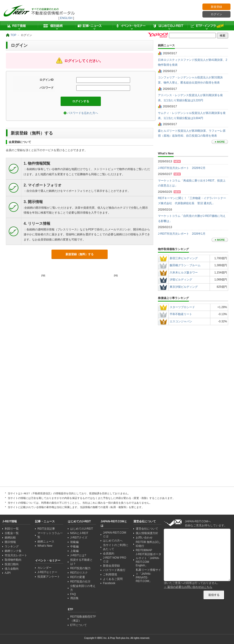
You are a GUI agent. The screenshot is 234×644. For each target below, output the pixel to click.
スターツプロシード (182, 307)
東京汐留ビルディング (184, 287)
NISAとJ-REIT (79, 533)
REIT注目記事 (46, 529)
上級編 (74, 551)
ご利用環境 (110, 575)
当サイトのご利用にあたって (116, 547)
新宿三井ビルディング (184, 258)
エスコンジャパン (181, 321)
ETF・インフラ (206, 26)
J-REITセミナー (47, 572)
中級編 (74, 546)
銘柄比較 (10, 538)
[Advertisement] (48, 427)
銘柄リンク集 (13, 551)
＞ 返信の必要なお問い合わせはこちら (188, 587)
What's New (45, 546)
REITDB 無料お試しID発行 (148, 544)
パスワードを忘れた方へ (83, 113)
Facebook (109, 583)
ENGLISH (66, 18)
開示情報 (10, 542)
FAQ (73, 594)
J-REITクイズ (79, 538)
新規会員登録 (111, 566)
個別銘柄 (56, 26)
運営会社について (147, 529)
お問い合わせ (144, 538)
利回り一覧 (12, 529)
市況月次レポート (16, 555)
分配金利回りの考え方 (83, 588)
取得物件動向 (13, 560)
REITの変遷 (78, 577)
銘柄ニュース (46, 542)
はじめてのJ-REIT (168, 26)
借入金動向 (12, 569)
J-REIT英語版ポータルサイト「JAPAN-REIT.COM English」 (148, 560)
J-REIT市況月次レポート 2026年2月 (182, 168)
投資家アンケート (49, 577)
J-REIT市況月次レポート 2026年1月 (182, 234)
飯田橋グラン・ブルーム (185, 265)
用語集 (74, 598)
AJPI (8, 573)
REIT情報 (19, 26)
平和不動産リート (181, 314)
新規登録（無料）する (80, 254)
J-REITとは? (78, 555)
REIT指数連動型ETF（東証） (83, 619)
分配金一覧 (12, 533)
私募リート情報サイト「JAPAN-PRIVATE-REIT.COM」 (148, 575)
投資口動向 (12, 564)
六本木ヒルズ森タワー (184, 273)
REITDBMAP (144, 550)
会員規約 (109, 553)
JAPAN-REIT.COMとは (115, 534)
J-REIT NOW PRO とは (115, 559)
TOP (13, 35)
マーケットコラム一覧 (50, 535)
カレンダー (44, 568)
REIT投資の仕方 (80, 582)
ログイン (216, 14)
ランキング (12, 546)
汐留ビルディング (181, 280)
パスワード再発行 (114, 570)
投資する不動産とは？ (81, 562)
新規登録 (216, 7)
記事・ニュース (94, 26)
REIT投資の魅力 (80, 568)
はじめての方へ (113, 541)
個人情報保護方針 (147, 533)
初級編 (74, 542)
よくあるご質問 (113, 579)
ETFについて (79, 625)
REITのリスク (79, 573)
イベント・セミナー (131, 26)
